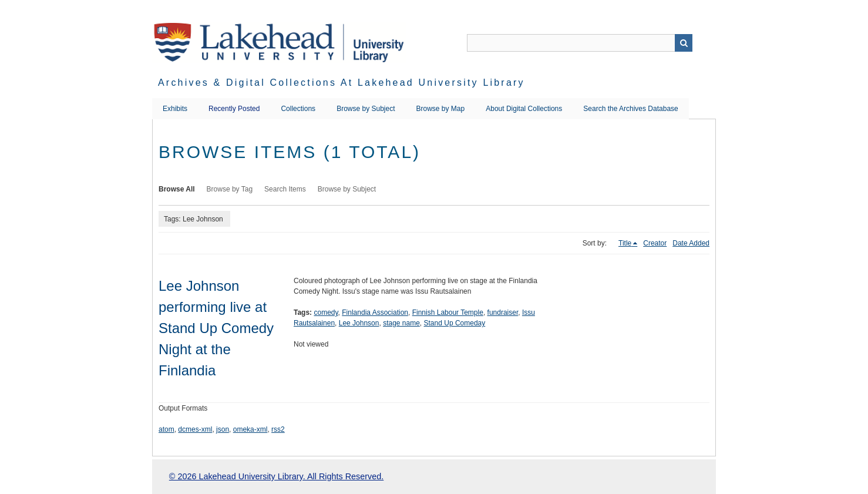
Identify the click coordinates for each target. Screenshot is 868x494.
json (223, 429)
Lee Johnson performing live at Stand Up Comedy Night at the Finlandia (216, 328)
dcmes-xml (195, 429)
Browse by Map (441, 109)
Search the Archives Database (630, 109)
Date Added (691, 243)
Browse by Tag (230, 189)
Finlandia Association (375, 312)
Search (684, 43)
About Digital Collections (524, 109)
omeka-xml (250, 429)
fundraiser (503, 312)
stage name (401, 323)
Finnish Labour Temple (448, 312)
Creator (655, 243)
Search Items (285, 189)
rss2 (278, 429)
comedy (326, 312)
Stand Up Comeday (455, 323)
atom (166, 429)
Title (625, 243)
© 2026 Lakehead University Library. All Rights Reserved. (276, 476)
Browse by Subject (366, 109)
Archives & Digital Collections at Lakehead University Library (342, 83)
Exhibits (175, 109)
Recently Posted (234, 109)
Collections (298, 109)
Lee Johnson (359, 323)
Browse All (177, 189)
